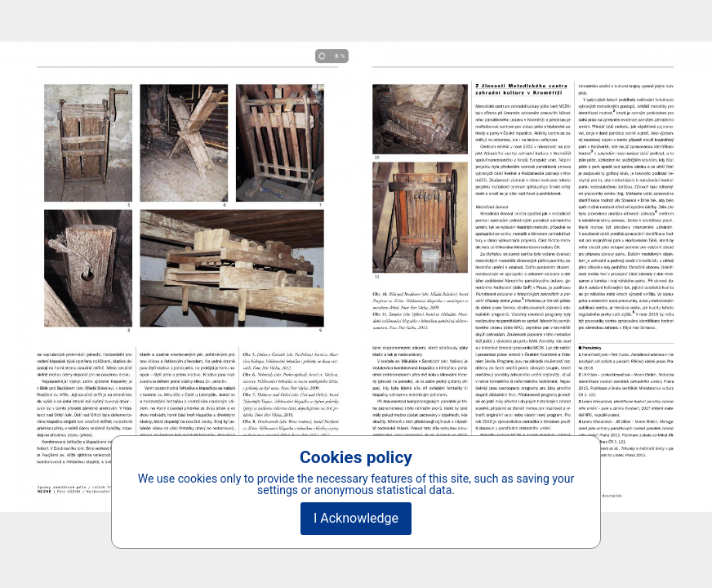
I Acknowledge (356, 518)
